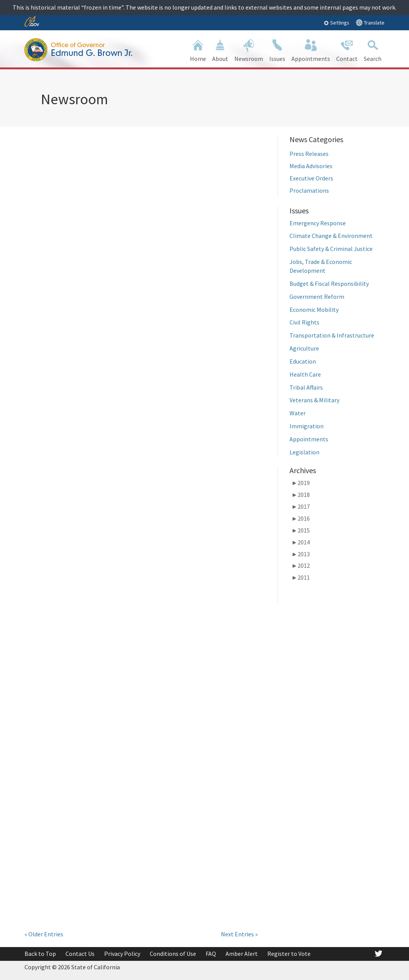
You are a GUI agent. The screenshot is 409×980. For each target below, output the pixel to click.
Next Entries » (239, 934)
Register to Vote (289, 954)
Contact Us (80, 954)
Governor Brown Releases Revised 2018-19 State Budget (77, 758)
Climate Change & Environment (331, 236)
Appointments (309, 439)
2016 (301, 518)
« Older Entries (44, 934)
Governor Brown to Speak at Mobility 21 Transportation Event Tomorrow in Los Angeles (201, 234)
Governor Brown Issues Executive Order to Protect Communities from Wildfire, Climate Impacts (204, 768)
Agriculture (304, 348)
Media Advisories (311, 166)
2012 (301, 565)
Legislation (304, 452)
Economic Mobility (314, 310)
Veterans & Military (314, 400)
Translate (370, 22)
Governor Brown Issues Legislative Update (204, 485)
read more (52, 345)
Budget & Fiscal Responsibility (329, 284)
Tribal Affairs (306, 387)
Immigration (307, 426)
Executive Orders (311, 178)
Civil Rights (304, 322)
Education (303, 361)
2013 (301, 554)
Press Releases (309, 154)
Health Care (305, 374)
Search (373, 50)
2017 (301, 506)
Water (298, 413)
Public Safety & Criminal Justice (331, 249)
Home (198, 50)
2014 (301, 542)
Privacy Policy (122, 954)
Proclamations (309, 190)
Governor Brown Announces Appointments (65, 227)
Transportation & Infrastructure (333, 335)
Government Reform (317, 297)
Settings (336, 23)
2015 (301, 530)
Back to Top (40, 954)
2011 (301, 577)
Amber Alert (242, 954)
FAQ (211, 954)
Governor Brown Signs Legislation (77, 485)
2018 (301, 495)
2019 (301, 483)
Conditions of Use (173, 954)
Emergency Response (318, 223)
